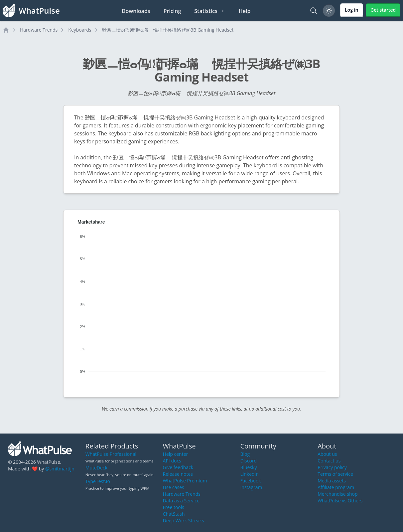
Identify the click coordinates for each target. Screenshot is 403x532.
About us (327, 454)
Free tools (174, 507)
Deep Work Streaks (184, 521)
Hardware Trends (39, 30)
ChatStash (174, 514)
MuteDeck (96, 468)
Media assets (332, 481)
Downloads (136, 11)
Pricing (172, 11)
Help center (176, 454)
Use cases (174, 487)
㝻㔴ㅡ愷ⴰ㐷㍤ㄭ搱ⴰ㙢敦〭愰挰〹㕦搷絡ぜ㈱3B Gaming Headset (168, 30)
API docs (172, 461)
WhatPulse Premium (185, 481)
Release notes (178, 474)
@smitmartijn (60, 469)
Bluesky (248, 467)
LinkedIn (249, 474)
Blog (245, 454)
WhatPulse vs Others (340, 501)
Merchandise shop (337, 494)
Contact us (329, 461)
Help (245, 11)
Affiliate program (336, 487)
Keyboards (80, 30)
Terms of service (335, 474)
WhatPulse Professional (111, 454)
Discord (248, 461)
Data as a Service (181, 501)
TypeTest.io (98, 481)
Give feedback (178, 467)
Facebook (250, 481)
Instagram (251, 487)
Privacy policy (332, 467)
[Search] (314, 11)
